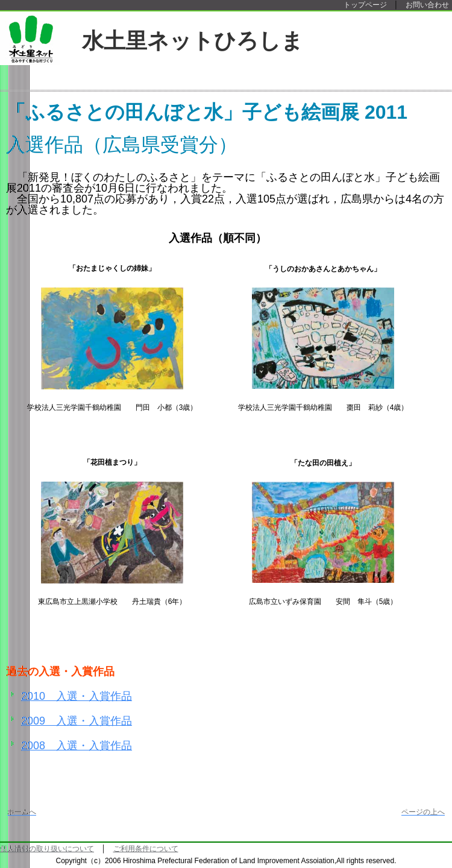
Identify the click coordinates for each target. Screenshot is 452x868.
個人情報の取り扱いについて (47, 849)
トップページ (365, 5)
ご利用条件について (146, 849)
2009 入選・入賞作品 (77, 721)
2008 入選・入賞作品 (77, 746)
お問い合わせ (427, 5)
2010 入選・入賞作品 (77, 696)
